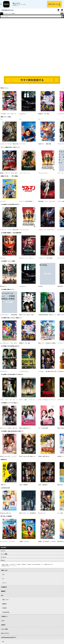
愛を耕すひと (3, 288)
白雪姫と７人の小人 (24, 543)
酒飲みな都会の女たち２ (25, 430)
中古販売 (4, 610)
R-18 (32, 562)
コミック (11, 15)
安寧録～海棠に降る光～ (44, 458)
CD (7, 15)
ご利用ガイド (4, 618)
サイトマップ (14, 568)
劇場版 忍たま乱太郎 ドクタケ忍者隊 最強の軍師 (51, 543)
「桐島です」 (3, 487)
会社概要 (3, 566)
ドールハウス (61, 116)
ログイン (62, 13)
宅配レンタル (5, 601)
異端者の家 (60, 288)
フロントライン (4, 373)
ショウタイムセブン (24, 373)
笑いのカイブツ (42, 515)
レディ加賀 (60, 515)
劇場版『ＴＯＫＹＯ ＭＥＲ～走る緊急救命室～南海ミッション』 (16, 175)
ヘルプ (3, 622)
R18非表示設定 (6, 614)
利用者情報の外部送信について (6, 568)
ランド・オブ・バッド (25, 175)
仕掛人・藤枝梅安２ (43, 487)
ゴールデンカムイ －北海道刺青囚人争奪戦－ (11, 317)
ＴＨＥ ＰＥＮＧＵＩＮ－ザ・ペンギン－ (48, 402)
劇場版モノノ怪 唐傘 (44, 116)
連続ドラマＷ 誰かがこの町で (27, 317)
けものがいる (22, 116)
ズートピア (3, 203)
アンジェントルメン (43, 175)
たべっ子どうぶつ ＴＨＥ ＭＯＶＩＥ (10, 345)
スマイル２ (3, 260)
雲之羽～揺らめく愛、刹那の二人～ (28, 458)
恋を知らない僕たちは (6, 515)
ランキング (32, 559)
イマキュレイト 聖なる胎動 (45, 260)
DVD (3, 15)
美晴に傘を (60, 487)
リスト (58, 13)
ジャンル (32, 553)
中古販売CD (17, 15)
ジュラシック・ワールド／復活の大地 (9, 146)
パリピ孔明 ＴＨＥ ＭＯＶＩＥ (8, 116)
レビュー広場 (4, 631)
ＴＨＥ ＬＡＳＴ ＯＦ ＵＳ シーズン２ (11, 402)
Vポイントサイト (5, 635)
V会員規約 (7, 566)
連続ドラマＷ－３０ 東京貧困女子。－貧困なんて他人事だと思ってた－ (37, 515)
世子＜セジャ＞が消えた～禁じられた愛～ (10, 430)
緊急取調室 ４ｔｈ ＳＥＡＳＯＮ (47, 203)
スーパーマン (22, 146)
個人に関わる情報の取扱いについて (38, 566)
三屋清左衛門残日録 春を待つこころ (47, 317)
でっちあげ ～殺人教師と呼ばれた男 (47, 373)
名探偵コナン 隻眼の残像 (45, 146)
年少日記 (40, 288)
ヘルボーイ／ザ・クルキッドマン (46, 231)
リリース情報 (32, 556)
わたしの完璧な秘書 (43, 430)
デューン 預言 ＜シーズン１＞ (27, 402)
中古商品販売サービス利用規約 (26, 566)
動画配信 (3, 593)
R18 (62, 15)
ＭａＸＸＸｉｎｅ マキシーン (27, 260)
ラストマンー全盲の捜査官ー (26, 203)
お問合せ (3, 627)
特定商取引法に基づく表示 (48, 566)
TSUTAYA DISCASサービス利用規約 (15, 566)
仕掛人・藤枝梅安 (24, 487)
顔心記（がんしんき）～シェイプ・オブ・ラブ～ (12, 458)
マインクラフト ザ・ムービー (8, 543)
